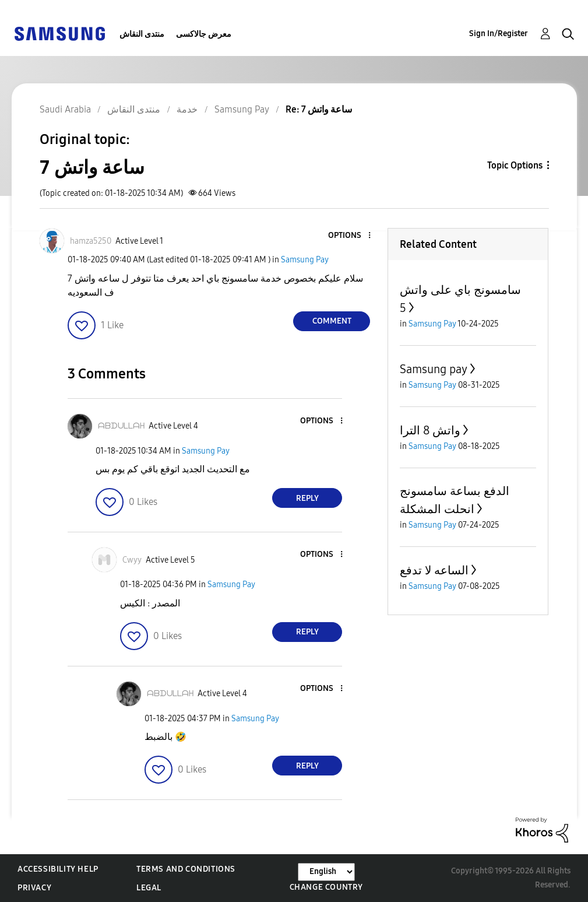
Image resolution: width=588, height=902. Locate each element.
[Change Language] (326, 872)
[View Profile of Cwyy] (132, 560)
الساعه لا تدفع (434, 570)
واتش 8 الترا (430, 430)
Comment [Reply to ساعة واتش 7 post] (332, 321)
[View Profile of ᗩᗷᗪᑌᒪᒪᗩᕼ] (121, 426)
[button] (350, 236)
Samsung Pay (305, 260)
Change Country (326, 887)
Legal (149, 888)
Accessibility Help (58, 869)
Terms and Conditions (186, 869)
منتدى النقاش (142, 34)
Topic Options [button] (515, 165)
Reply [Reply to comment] (307, 498)
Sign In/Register (499, 34)
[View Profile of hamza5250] (91, 241)
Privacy (34, 888)
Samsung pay (434, 369)
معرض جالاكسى (204, 34)
